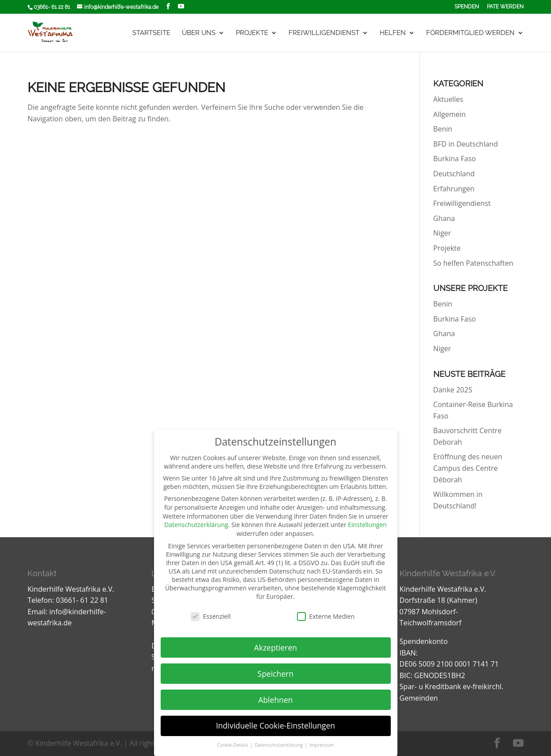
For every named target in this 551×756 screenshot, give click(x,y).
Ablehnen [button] (275, 700)
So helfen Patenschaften (473, 263)
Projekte (252, 33)
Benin (443, 129)
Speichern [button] (275, 674)
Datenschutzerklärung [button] (279, 745)
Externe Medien (326, 616)
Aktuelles (448, 99)
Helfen (393, 33)
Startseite (151, 33)
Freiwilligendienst (324, 33)
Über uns (199, 33)
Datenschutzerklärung (196, 525)
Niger (442, 233)
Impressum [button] (322, 745)
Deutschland (454, 174)
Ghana (444, 218)
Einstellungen (367, 525)
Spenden (467, 7)
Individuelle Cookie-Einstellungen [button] (275, 725)
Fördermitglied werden (470, 33)
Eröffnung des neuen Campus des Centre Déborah (468, 468)
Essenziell (211, 616)
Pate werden (505, 7)
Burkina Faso (455, 159)
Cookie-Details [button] (233, 745)
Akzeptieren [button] (275, 647)
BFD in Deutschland (466, 144)
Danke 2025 (453, 390)
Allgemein (450, 114)
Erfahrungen (454, 189)
